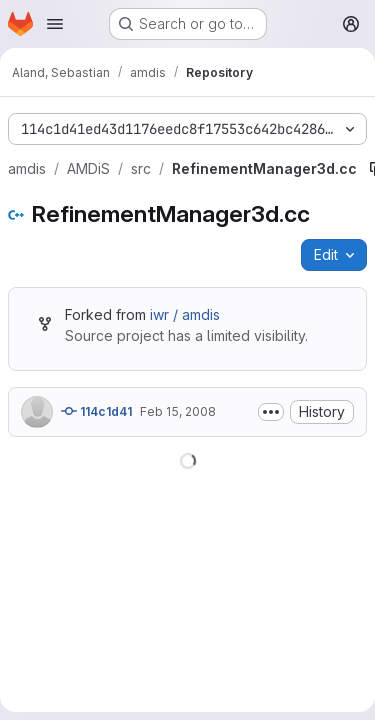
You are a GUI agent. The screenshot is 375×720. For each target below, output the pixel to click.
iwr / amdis (185, 314)
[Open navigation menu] (55, 24)
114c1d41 (96, 411)
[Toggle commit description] (271, 412)
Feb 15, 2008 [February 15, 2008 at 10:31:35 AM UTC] (178, 411)
